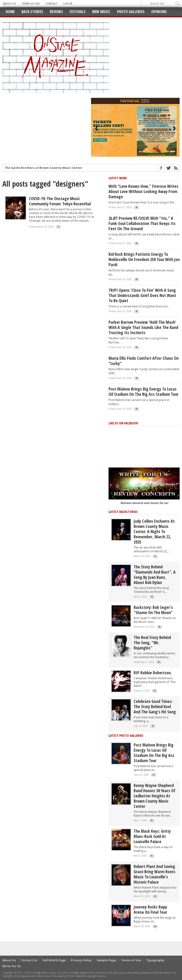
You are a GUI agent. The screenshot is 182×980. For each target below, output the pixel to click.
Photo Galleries (131, 12)
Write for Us (12, 966)
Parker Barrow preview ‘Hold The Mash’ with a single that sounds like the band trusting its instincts (143, 327)
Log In (68, 4)
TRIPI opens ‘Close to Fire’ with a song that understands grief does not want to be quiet (142, 295)
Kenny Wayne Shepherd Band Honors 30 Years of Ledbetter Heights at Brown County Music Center (155, 796)
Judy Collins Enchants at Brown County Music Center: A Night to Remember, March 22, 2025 (154, 531)
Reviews (56, 12)
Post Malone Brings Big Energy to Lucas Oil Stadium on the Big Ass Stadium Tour (143, 391)
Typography (155, 960)
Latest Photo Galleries (126, 735)
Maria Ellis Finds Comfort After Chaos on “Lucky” (144, 361)
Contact (51, 4)
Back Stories (32, 12)
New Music (101, 12)
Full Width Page (54, 960)
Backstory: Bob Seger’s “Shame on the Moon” (153, 610)
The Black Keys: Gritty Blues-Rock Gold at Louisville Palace (152, 836)
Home (10, 12)
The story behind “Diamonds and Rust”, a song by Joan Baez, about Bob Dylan (155, 575)
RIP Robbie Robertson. (153, 673)
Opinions (159, 12)
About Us (9, 4)
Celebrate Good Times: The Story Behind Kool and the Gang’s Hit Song (155, 706)
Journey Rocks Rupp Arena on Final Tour (150, 909)
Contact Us (29, 960)
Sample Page (106, 960)
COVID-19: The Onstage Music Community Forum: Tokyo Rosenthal (60, 201)
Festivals (78, 12)
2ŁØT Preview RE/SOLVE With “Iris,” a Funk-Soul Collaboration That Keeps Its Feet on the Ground (142, 223)
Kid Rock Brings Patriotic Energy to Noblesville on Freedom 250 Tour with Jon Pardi (144, 259)
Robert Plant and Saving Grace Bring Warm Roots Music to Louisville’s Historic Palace (155, 874)
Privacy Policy (81, 960)
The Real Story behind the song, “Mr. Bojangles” (152, 643)
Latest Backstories (123, 512)
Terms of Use (31, 4)
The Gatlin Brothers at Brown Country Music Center (43, 168)
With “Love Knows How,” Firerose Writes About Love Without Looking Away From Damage (143, 191)
